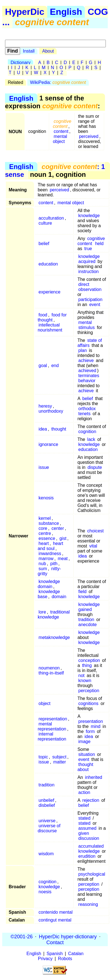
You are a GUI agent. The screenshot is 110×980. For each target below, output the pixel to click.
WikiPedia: (58, 82)
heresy (45, 406)
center (58, 528)
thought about (85, 767)
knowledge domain (49, 584)
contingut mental (55, 920)
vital (93, 546)
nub (42, 564)
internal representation (52, 736)
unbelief (46, 800)
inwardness (50, 554)
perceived (89, 136)
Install (29, 51)
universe (47, 821)
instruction (89, 272)
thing (87, 665)
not (82, 675)
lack (91, 439)
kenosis (46, 498)
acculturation (51, 218)
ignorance (48, 444)
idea (43, 429)
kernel (45, 518)
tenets (85, 414)
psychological (92, 874)
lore (42, 612)
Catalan (76, 954)
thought (59, 429)
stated (85, 818)
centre (45, 533)
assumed (88, 828)
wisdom (46, 854)
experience (49, 292)
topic (43, 757)
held (99, 244)
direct (84, 284)
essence (47, 538)
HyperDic (25, 12)
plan (83, 350)
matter (60, 762)
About (48, 51)
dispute (95, 467)
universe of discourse (49, 828)
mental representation (52, 726)
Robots (65, 959)
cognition (87, 432)
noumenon (49, 668)
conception (89, 660)
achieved (87, 371)
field (82, 592)
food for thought (52, 317)
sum (43, 569)
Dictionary (21, 63)
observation (90, 289)
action (84, 792)
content (61, 131)
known (85, 681)
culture (45, 223)
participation (90, 299)
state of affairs (90, 343)
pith (54, 564)
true (88, 249)
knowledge (89, 216)
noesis (45, 892)
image (85, 742)
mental (85, 322)
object (45, 703)
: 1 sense (55, 171)
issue (44, 467)
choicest (96, 531)
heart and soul (50, 546)
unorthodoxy (51, 411)
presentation (91, 721)
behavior (87, 381)
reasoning (88, 904)
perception (89, 691)
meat (63, 559)
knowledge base (49, 594)
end (55, 366)
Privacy (45, 959)
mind (96, 726)
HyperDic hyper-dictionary (68, 936)
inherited (94, 777)
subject (59, 757)
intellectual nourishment (50, 327)
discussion (89, 838)
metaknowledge (54, 637)
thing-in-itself (51, 673)
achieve (86, 360)
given (84, 833)
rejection (91, 800)
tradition (86, 620)
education (48, 264)
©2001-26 (22, 936)
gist (63, 538)
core (43, 528)
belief (44, 244)
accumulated (91, 846)
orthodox (87, 409)
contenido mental (56, 912)
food (43, 315)
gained (85, 609)
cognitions (89, 703)
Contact (55, 942)
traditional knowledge (54, 614)
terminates (89, 376)
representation (53, 719)
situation (87, 754)
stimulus (87, 327)
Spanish (55, 954)
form (90, 731)
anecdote (88, 625)
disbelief (47, 805)
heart (44, 543)
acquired (87, 261)
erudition (87, 856)
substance (49, 523)
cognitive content (91, 241)
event (95, 305)
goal (43, 366)
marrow (46, 559)
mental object (60, 139)
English (66, 12)
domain (59, 597)
